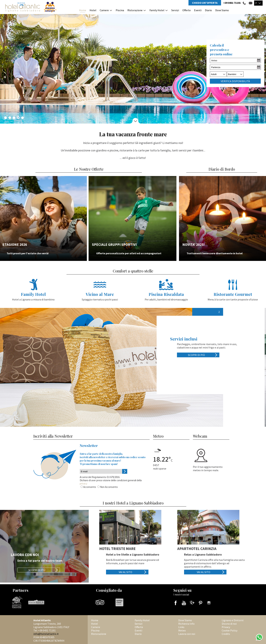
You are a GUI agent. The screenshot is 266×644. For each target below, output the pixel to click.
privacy (83, 484)
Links (181, 627)
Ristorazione (135, 10)
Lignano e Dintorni (233, 620)
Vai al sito (125, 572)
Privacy (226, 627)
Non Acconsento (109, 487)
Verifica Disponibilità (235, 81)
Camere (104, 10)
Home (83, 10)
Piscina (120, 10)
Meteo (182, 630)
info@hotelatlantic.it (46, 634)
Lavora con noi (187, 634)
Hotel (93, 10)
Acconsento (90, 487)
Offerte (187, 10)
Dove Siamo (222, 10)
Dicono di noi (229, 624)
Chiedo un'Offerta (205, 3)
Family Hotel (157, 10)
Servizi (175, 10)
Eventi (198, 10)
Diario (208, 10)
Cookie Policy (230, 630)
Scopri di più (199, 355)
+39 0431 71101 (232, 3)
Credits (226, 634)
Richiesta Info (186, 624)
